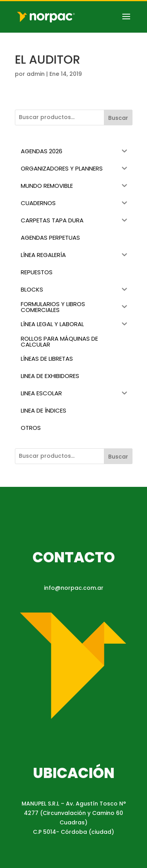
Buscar (118, 118)
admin (36, 74)
